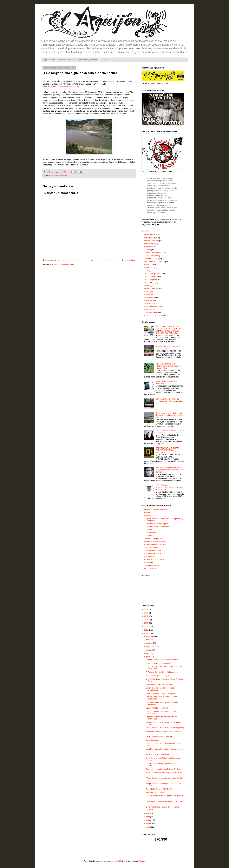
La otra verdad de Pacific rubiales (159, 737)
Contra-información (151, 256)
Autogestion (148, 247)
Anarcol (147, 513)
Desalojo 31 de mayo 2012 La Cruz (160, 789)
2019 (146, 610)
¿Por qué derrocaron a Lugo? (157, 676)
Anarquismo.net (150, 516)
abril (148, 817)
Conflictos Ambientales (59, 176)
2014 (146, 626)
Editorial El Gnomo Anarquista (155, 542)
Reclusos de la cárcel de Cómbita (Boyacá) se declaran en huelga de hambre (169, 415)
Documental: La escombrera (157, 708)
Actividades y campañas (88, 60)
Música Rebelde (150, 300)
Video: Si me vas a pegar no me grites (161, 693)
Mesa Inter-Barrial (151, 548)
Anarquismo (148, 244)
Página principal (49, 60)
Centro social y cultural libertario (156, 527)
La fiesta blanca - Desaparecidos (159, 663)
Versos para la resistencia (154, 315)
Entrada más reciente (52, 260)
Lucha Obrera (149, 283)
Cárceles (147, 250)
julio (148, 653)
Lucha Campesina (151, 277)
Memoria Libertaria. (151, 288)
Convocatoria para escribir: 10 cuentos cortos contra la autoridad (169, 400)
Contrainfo (148, 530)
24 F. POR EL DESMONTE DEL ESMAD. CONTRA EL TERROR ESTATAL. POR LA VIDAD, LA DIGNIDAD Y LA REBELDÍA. (168, 330)
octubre (149, 643)
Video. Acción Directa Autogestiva (159, 684)
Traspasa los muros (151, 565)
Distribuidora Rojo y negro (154, 539)
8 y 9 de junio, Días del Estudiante (159, 755)
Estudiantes (148, 265)
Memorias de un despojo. (156, 793)
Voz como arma (150, 568)
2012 (146, 633)
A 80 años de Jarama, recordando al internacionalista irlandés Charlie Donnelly (169, 470)
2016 (146, 620)
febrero (149, 824)
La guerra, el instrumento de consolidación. (163, 660)
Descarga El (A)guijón (152, 259)
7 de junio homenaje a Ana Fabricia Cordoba (163, 769)
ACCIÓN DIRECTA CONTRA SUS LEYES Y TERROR (169, 347)
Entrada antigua (128, 260)
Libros (146, 271)
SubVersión (148, 563)
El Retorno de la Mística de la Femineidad (162, 672)
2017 (146, 616)
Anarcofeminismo (151, 238)
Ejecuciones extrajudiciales (154, 262)
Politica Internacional (152, 306)
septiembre (151, 647)
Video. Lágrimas (152, 740)
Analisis (104, 60)
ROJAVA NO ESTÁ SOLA (154, 559)
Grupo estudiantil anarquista (155, 545)
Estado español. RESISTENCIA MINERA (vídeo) (165, 728)
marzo (149, 820)
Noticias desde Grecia (152, 553)
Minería (147, 291)
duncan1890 (116, 861)
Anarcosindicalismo (151, 241)
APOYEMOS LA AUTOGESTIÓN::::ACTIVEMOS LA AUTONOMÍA (169, 487)
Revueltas (148, 309)
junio (148, 657)
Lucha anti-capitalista (152, 274)
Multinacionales (150, 297)
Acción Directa (149, 235)
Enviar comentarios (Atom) (64, 264)
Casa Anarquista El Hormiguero (156, 524)
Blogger (142, 861)
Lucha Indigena (150, 280)
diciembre (150, 636)
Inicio (91, 260)
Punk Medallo (149, 557)
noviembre (151, 640)
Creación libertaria (151, 536)
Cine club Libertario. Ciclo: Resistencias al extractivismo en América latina (168, 366)
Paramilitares (149, 303)
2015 (146, 623)
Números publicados (67, 60)
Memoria (147, 285)
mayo (149, 813)
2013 (146, 630)
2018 (146, 613)
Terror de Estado (150, 312)
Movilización (148, 294)
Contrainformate (150, 533)
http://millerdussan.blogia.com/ (66, 87)
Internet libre (149, 268)
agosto (149, 650)
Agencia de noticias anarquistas (156, 510)
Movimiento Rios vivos (152, 551)
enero (149, 827)
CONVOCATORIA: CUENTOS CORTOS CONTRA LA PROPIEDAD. (167, 450)
